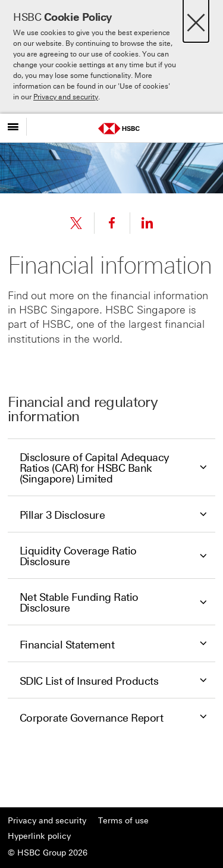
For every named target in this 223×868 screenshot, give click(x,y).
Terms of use (123, 821)
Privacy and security (66, 97)
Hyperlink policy (39, 836)
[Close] (196, 19)
